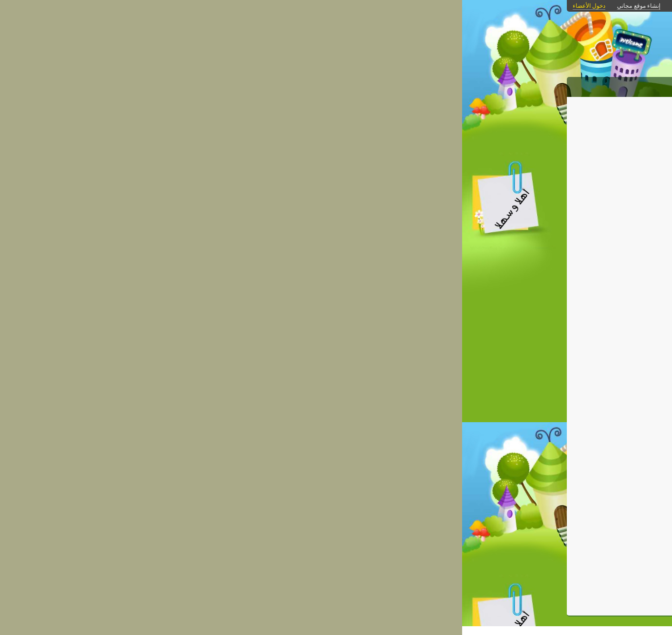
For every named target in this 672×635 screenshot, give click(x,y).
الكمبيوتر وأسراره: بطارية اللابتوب (347, 131)
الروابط (453, 86)
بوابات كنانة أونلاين (419, 6)
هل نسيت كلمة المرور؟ (523, 541)
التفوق (542, 226)
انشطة (542, 297)
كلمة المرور (535, 485)
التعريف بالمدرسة (525, 311)
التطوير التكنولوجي (430, 108)
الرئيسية (543, 86)
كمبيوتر (439, 505)
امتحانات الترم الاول (522, 325)
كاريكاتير (539, 240)
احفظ (420, 526)
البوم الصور (535, 269)
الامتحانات (537, 339)
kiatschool (373, 497)
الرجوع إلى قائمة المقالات (264, 149)
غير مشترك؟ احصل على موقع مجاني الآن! (525, 529)
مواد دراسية (534, 212)
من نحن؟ (384, 86)
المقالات (510, 86)
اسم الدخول (534, 457)
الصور (480, 86)
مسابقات (538, 254)
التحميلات (420, 86)
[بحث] (518, 387)
